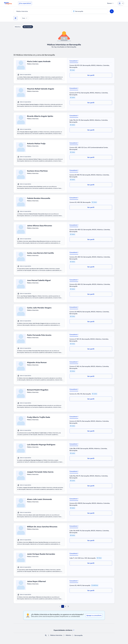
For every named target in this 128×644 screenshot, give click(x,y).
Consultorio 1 (74, 61)
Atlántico (18, 27)
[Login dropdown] (121, 3)
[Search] (112, 11)
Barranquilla (28, 27)
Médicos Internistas (56, 635)
